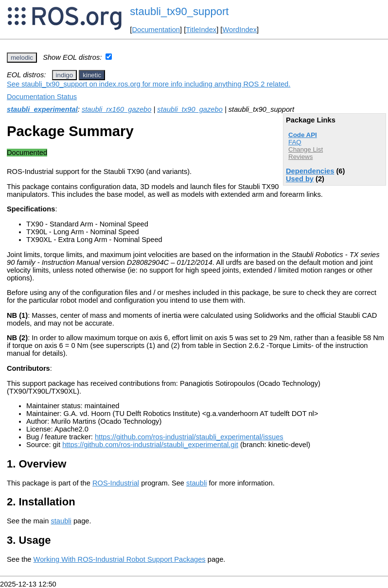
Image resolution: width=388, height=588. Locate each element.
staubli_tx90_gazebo (190, 109)
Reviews (300, 157)
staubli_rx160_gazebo (116, 109)
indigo (65, 75)
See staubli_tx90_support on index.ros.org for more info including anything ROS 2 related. (149, 84)
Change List (306, 149)
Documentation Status (42, 97)
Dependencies (310, 171)
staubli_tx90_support (179, 11)
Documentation (156, 30)
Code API (303, 135)
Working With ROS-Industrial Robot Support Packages (120, 559)
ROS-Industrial (116, 483)
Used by (300, 179)
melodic (22, 58)
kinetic (92, 75)
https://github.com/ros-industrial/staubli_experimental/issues (189, 437)
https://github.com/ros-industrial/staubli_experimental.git (150, 445)
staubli (196, 483)
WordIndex (239, 30)
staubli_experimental (42, 109)
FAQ (295, 142)
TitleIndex (201, 30)
